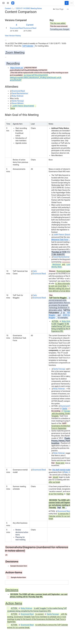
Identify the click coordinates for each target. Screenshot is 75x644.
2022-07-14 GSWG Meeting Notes (29, 8)
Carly (35, 271)
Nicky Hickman (18, 96)
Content (8, 8)
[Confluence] (13, 3)
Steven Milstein (18, 103)
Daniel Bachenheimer (20, 93)
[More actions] (68, 9)
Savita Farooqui (18, 101)
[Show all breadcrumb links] (13, 8)
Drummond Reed (16, 28)
